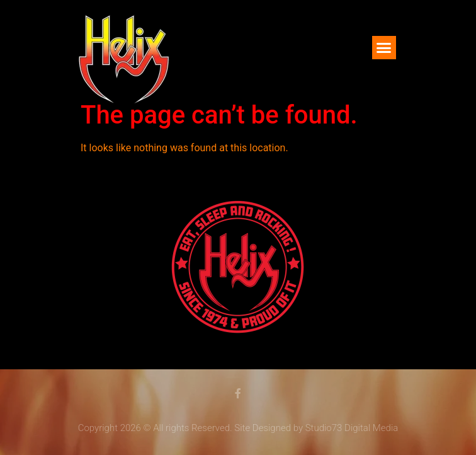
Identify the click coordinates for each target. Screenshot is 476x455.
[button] (384, 48)
